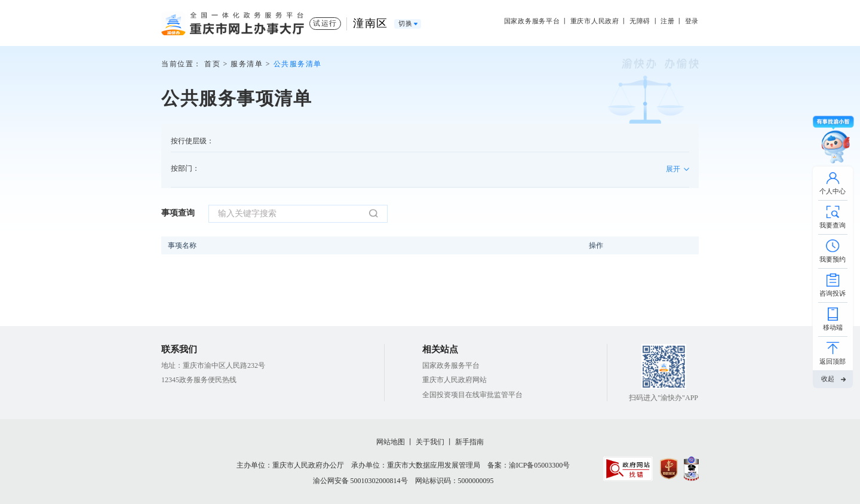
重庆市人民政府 (595, 21)
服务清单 (247, 64)
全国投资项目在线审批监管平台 (472, 395)
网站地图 (391, 442)
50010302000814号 (379, 481)
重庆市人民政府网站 (454, 380)
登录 (692, 21)
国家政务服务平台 (532, 21)
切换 (406, 24)
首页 (212, 64)
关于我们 (430, 442)
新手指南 (469, 442)
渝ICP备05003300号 (540, 465)
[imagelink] (628, 469)
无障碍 (640, 21)
